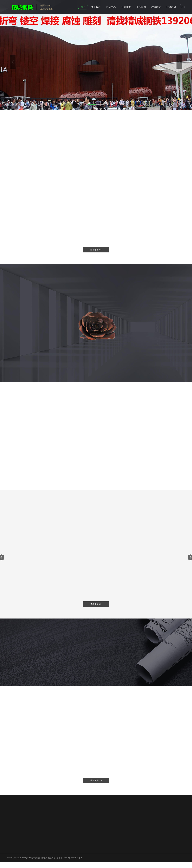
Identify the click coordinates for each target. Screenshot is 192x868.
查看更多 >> (96, 781)
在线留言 (156, 7)
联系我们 (171, 7)
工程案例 (141, 7)
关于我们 (96, 7)
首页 (83, 7)
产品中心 (111, 7)
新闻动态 (126, 7)
